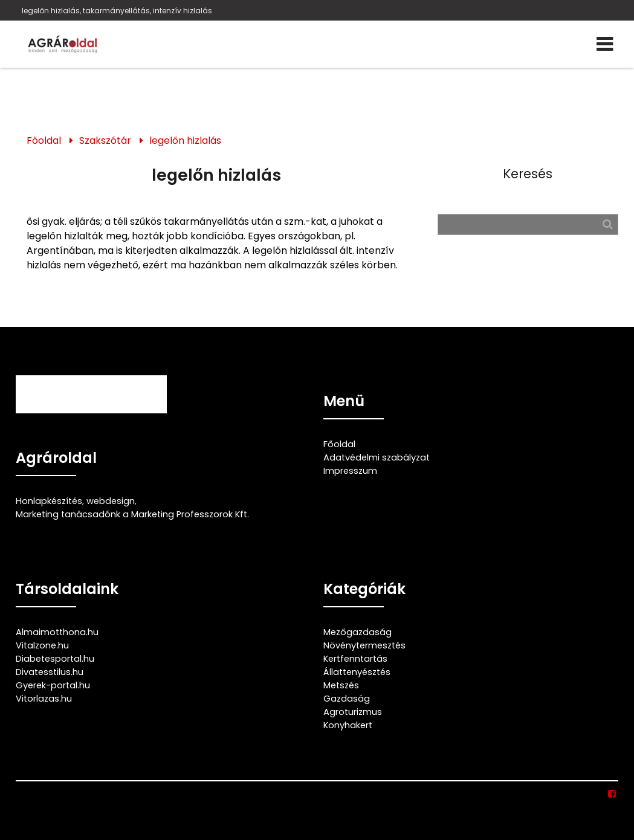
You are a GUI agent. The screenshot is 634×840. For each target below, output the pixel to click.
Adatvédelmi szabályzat (377, 457)
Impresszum (350, 471)
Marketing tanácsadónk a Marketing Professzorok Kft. (132, 514)
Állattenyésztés (357, 672)
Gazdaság (347, 699)
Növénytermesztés (364, 645)
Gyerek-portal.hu (53, 685)
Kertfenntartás (355, 659)
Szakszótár (105, 141)
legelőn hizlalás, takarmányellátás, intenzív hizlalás (117, 11)
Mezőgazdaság (357, 632)
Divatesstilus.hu (50, 672)
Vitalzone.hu (42, 645)
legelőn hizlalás (185, 141)
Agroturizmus (353, 712)
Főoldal (44, 141)
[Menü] (605, 44)
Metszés (341, 685)
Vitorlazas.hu (44, 699)
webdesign (111, 501)
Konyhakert (348, 725)
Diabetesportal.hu (55, 659)
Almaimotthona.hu (57, 632)
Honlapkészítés (49, 501)
